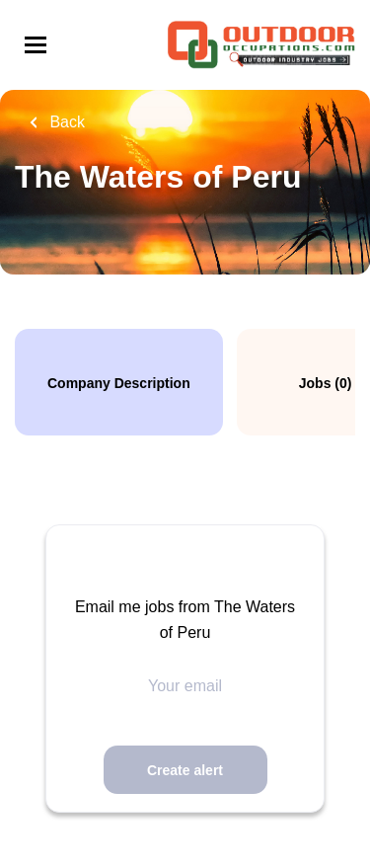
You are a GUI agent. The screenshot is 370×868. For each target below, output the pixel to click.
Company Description (119, 383)
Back (65, 122)
